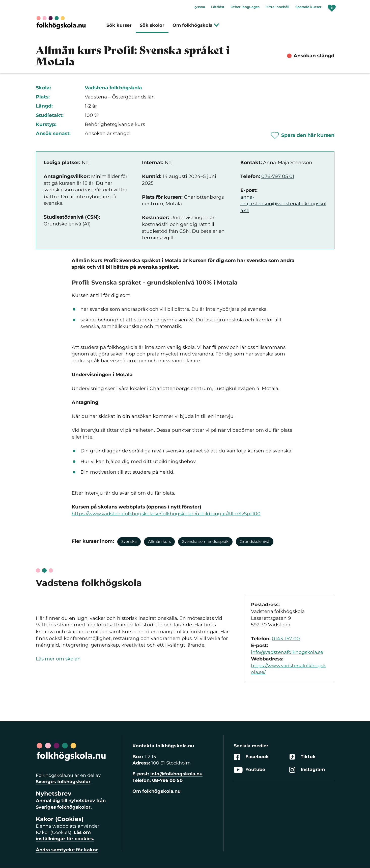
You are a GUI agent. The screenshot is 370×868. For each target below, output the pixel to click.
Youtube (249, 770)
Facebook (251, 757)
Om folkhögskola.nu (156, 791)
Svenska (129, 541)
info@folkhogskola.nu (176, 774)
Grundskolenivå (255, 541)
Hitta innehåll (277, 7)
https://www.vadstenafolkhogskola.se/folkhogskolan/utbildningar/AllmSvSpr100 (166, 514)
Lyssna (199, 7)
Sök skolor (152, 25)
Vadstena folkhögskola (113, 88)
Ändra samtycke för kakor (67, 850)
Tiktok (302, 757)
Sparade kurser (308, 7)
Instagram (307, 770)
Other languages (245, 7)
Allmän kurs (159, 541)
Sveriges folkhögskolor (63, 782)
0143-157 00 (286, 639)
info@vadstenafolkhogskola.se (287, 652)
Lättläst (218, 7)
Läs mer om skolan (58, 659)
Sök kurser (119, 25)
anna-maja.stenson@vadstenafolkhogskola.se (283, 204)
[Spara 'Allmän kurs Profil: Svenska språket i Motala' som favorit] (303, 135)
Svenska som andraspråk (205, 541)
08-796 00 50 (167, 780)
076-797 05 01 (278, 176)
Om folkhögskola (196, 25)
